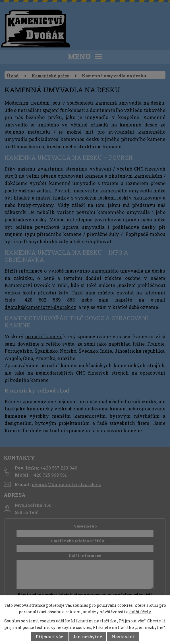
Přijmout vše (49, 637)
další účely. (140, 612)
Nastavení (123, 637)
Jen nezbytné (87, 637)
